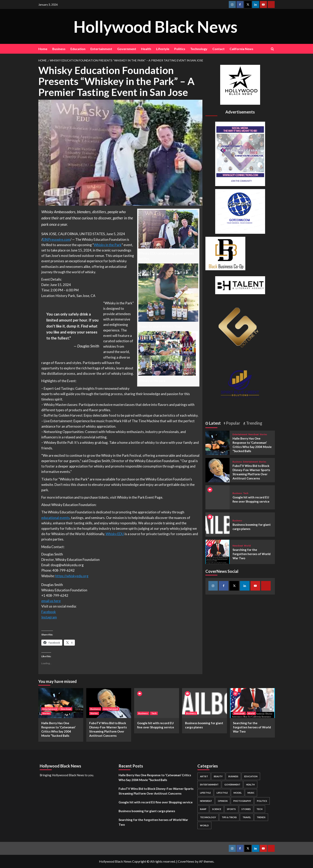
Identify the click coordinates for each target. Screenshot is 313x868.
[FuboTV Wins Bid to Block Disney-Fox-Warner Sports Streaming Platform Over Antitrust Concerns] (218, 470)
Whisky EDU (115, 534)
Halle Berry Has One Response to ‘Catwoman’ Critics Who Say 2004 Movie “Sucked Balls (155, 777)
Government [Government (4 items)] (232, 785)
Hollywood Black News (156, 26)
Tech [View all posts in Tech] (246, 493)
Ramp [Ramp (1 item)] (203, 809)
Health (146, 49)
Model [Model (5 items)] (238, 793)
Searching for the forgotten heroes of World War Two (252, 554)
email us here (51, 601)
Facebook (49, 612)
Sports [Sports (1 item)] (231, 809)
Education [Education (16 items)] (251, 776)
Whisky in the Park (108, 245)
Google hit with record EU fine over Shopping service (156, 802)
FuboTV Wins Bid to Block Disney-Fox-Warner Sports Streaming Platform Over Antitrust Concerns (156, 791)
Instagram (49, 617)
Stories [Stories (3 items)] (246, 809)
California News (241, 49)
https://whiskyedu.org (72, 576)
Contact (218, 49)
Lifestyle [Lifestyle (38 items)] (205, 793)
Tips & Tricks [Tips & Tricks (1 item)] (229, 817)
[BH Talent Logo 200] (240, 285)
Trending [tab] (254, 423)
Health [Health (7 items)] (250, 785)
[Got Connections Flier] (240, 153)
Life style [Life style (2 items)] (222, 793)
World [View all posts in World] (247, 546)
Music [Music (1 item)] (251, 793)
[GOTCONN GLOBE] (240, 211)
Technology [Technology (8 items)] (208, 817)
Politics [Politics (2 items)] (262, 801)
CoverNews (186, 861)
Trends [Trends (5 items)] (261, 817)
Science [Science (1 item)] (217, 809)
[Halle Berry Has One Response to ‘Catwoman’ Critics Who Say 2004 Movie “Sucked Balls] (218, 442)
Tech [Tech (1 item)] (260, 809)
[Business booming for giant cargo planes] (218, 524)
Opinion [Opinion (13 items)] (223, 801)
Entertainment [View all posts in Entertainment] (240, 434)
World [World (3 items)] (204, 825)
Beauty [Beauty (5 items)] (218, 776)
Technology (199, 49)
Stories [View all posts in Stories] (263, 434)
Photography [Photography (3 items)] (242, 801)
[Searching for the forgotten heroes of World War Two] (218, 551)
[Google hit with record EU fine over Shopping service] (157, 703)
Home (43, 49)
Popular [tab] (233, 423)
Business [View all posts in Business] (237, 462)
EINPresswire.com (56, 239)
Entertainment (101, 49)
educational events (55, 518)
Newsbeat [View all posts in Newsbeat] (254, 434)
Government (127, 49)
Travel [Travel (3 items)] (247, 817)
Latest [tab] (214, 423)
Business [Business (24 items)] (233, 776)
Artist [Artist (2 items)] (204, 776)
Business (59, 49)
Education (78, 49)
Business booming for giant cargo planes (147, 811)
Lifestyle (163, 49)
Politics (180, 49)
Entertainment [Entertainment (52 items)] (209, 785)
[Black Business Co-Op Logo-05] (225, 253)
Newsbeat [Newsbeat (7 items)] (206, 801)
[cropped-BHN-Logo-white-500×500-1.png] (240, 84)
